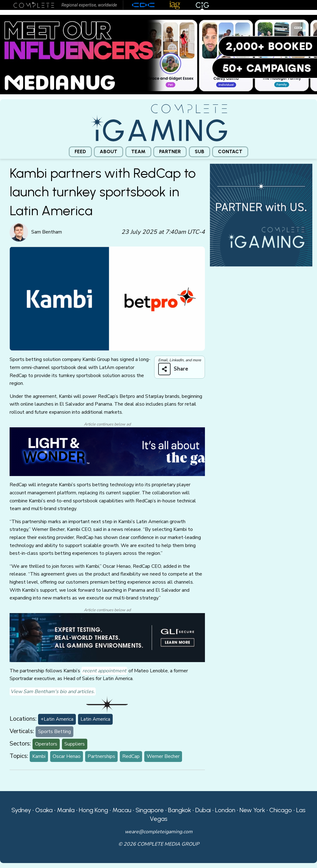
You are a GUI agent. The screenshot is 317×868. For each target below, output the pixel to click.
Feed (80, 151)
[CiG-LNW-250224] (107, 451)
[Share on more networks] (176, 369)
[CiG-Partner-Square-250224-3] (261, 215)
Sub (200, 151)
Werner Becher (163, 756)
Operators (46, 744)
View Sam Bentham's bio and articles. (53, 692)
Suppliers (75, 744)
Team (138, 151)
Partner (170, 151)
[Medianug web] (158, 54)
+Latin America (57, 719)
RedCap (131, 756)
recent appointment (104, 671)
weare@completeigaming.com (159, 832)
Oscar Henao (67, 756)
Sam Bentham (47, 232)
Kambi (39, 756)
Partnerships (101, 756)
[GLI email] (107, 637)
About (109, 151)
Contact (230, 151)
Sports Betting (54, 732)
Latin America (95, 719)
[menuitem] (80, 152)
